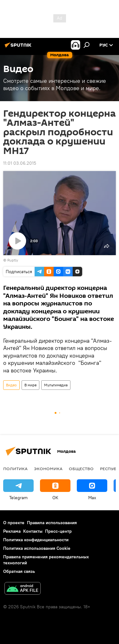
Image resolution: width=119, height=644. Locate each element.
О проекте (14, 523)
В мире (30, 385)
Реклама (12, 531)
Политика (15, 469)
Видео (11, 385)
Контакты (33, 531)
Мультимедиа (56, 385)
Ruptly (13, 260)
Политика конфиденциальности (36, 540)
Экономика (48, 469)
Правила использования (52, 523)
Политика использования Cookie (37, 548)
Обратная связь (19, 571)
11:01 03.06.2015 (20, 163)
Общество (81, 469)
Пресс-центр (58, 531)
